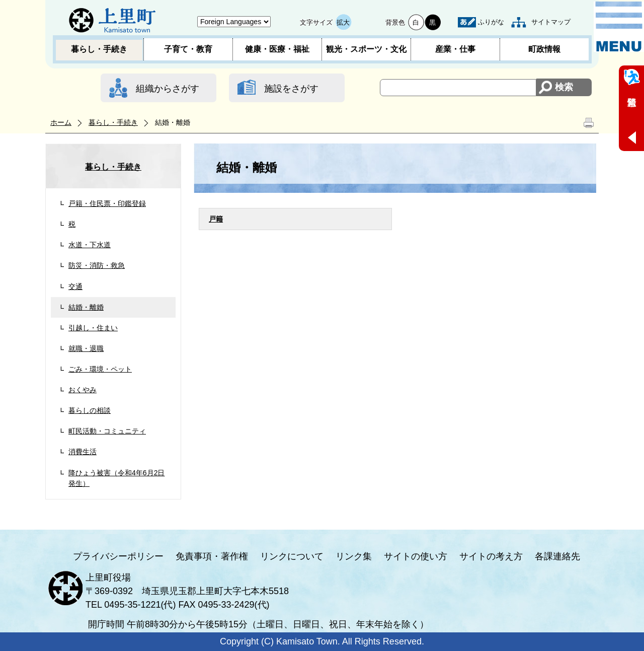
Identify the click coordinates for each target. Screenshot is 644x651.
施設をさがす (291, 89)
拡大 (343, 22)
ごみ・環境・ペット (100, 369)
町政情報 (544, 49)
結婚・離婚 (86, 307)
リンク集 (354, 556)
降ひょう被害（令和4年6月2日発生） (117, 478)
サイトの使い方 (416, 556)
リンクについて (292, 556)
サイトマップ (551, 22)
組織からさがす (168, 89)
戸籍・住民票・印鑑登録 (107, 203)
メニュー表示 (619, 27)
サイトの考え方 (491, 556)
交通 (75, 286)
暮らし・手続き (99, 49)
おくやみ (83, 390)
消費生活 (83, 452)
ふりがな (491, 22)
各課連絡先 (557, 556)
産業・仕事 (455, 49)
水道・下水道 (90, 245)
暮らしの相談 (90, 410)
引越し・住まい (93, 328)
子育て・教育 (188, 49)
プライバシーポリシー (118, 556)
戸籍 (216, 219)
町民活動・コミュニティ (107, 431)
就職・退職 (86, 348)
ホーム (61, 122)
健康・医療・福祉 (277, 49)
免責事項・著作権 (212, 556)
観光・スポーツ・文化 (366, 49)
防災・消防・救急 (97, 265)
